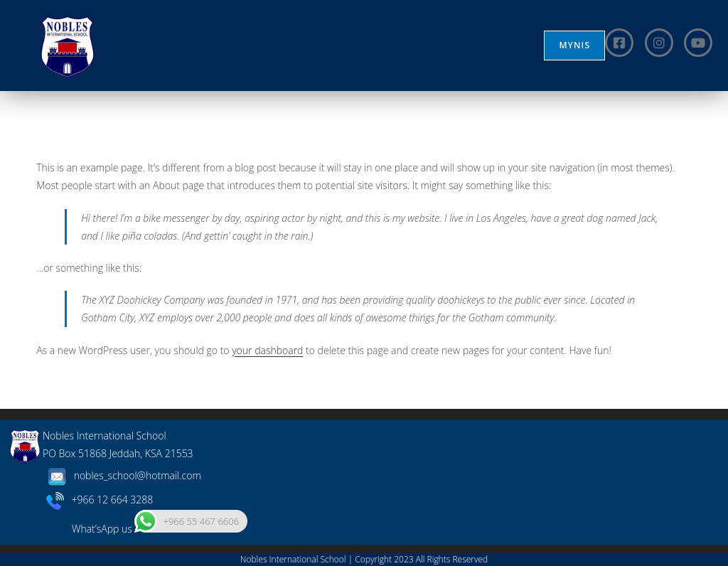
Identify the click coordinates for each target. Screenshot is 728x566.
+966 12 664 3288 (100, 500)
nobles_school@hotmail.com (122, 475)
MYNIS (574, 45)
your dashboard (267, 350)
